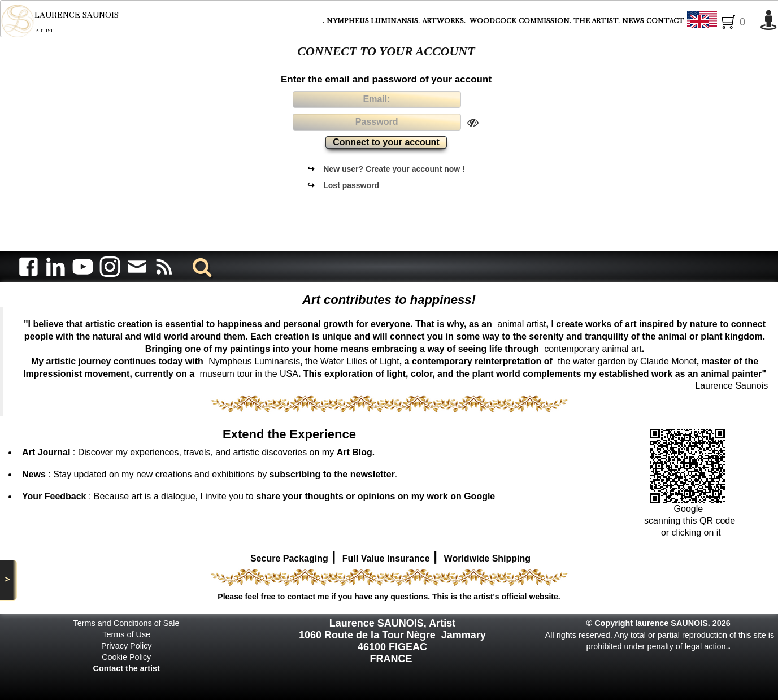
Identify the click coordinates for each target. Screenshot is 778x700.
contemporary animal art (593, 349)
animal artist (521, 324)
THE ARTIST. (597, 21)
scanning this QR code (690, 521)
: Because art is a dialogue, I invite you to (258, 496)
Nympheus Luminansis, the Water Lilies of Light (304, 361)
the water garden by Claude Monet (627, 361)
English (721, 21)
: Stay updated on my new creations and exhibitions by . (210, 474)
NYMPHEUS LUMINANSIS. (373, 21)
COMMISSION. (545, 21)
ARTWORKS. (445, 21)
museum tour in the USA (249, 374)
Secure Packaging (289, 558)
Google (690, 509)
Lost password (351, 185)
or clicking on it (689, 532)
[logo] (60, 21)
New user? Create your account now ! (394, 169)
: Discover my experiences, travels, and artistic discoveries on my (198, 452)
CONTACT (665, 21)
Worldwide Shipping (487, 558)
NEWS (633, 21)
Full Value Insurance (386, 558)
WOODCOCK (493, 21)
